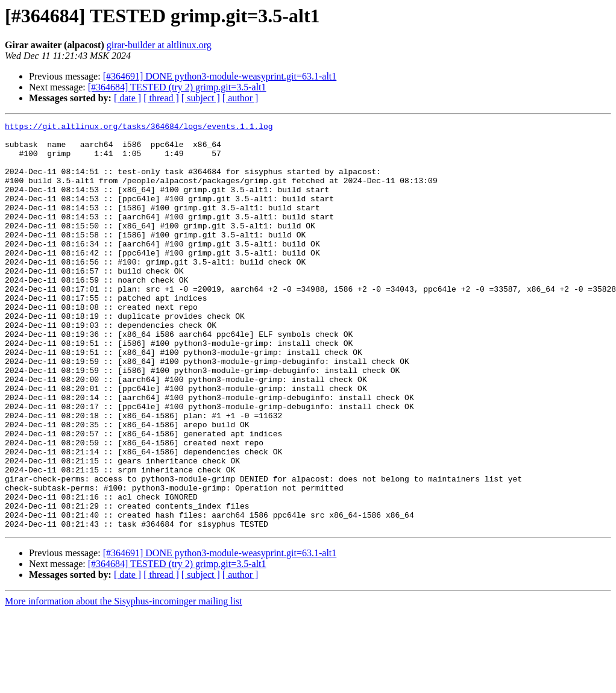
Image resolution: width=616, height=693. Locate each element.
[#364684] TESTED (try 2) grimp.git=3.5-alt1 (177, 87)
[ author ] (240, 98)
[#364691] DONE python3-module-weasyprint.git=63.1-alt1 (220, 76)
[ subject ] (201, 98)
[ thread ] (161, 98)
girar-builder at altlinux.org (159, 45)
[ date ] (127, 98)
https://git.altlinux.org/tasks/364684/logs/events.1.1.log (139, 128)
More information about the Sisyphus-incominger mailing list (124, 682)
